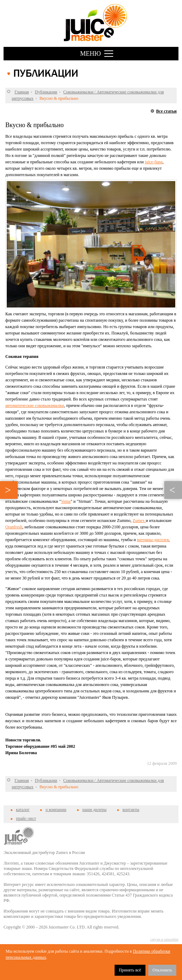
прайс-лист (26, 818)
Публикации (46, 92)
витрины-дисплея (153, 540)
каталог (23, 810)
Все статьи (166, 111)
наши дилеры (94, 810)
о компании (56, 810)
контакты (131, 810)
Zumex (139, 521)
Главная (22, 92)
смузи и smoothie (164, 939)
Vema (66, 501)
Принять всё (130, 970)
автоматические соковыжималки (35, 405)
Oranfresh (14, 527)
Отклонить (162, 970)
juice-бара (154, 162)
